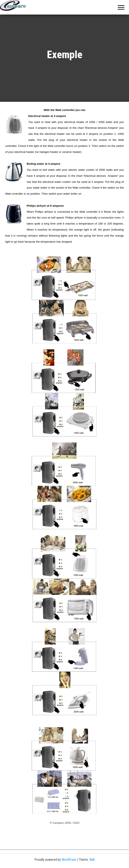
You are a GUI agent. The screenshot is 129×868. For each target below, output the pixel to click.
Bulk (92, 860)
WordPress (69, 860)
